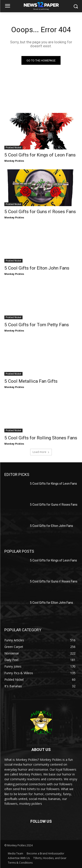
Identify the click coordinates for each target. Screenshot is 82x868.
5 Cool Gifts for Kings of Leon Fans (40, 155)
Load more (41, 452)
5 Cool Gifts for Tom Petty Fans (37, 325)
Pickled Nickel (13, 147)
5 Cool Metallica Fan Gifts (31, 381)
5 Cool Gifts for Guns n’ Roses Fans (40, 212)
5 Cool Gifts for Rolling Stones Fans (41, 438)
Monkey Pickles (14, 161)
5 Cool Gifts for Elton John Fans (37, 268)
